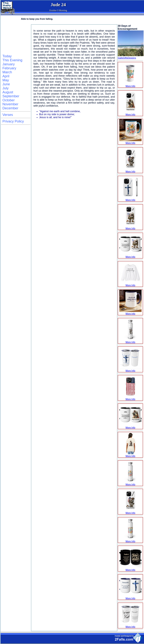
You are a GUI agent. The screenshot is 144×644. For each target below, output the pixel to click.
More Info (130, 85)
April (6, 76)
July (6, 88)
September (11, 96)
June (6, 84)
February (9, 68)
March (7, 72)
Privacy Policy (13, 121)
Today (7, 56)
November (10, 104)
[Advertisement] (15, 39)
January (9, 64)
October (9, 100)
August (8, 92)
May (6, 80)
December (10, 108)
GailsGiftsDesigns (127, 58)
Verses (8, 115)
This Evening (12, 60)
